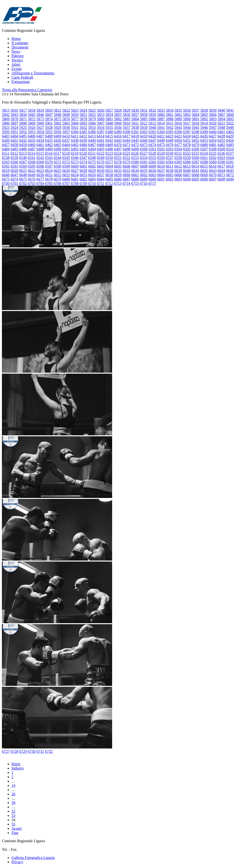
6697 (213, 179)
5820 (49, 110)
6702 (23, 183)
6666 (178, 175)
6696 (204, 179)
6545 (66, 158)
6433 (32, 140)
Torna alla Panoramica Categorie (27, 90)
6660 (126, 175)
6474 (152, 145)
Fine (15, 833)
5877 (75, 119)
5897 (14, 123)
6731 (40, 751)
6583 (161, 162)
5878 (83, 119)
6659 (118, 175)
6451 (187, 140)
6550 (109, 158)
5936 (118, 128)
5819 (40, 110)
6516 (49, 153)
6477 (178, 145)
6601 (83, 166)
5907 (101, 123)
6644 (221, 171)
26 (13, 794)
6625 (57, 171)
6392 (144, 132)
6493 (83, 149)
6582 (152, 162)
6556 (161, 158)
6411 (75, 136)
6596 (40, 166)
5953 (32, 132)
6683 (92, 179)
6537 (230, 153)
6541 (32, 158)
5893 (213, 119)
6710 (92, 183)
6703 (32, 183)
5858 (144, 115)
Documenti (20, 47)
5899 (32, 123)
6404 (14, 136)
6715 (135, 183)
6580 (135, 162)
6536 (221, 153)
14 (13, 785)
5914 (161, 123)
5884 (135, 119)
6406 (32, 136)
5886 (152, 119)
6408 (49, 136)
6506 (195, 149)
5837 (195, 110)
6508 (213, 149)
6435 (49, 140)
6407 (40, 136)
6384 (75, 132)
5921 (221, 123)
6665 (170, 175)
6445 (135, 140)
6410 (66, 136)
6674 (14, 179)
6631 (109, 171)
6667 (187, 175)
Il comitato (20, 43)
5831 (144, 110)
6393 (152, 132)
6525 (126, 153)
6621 (23, 171)
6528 (152, 153)
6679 (57, 179)
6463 (57, 145)
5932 (83, 128)
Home (16, 39)
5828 (118, 110)
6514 (31, 153)
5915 (169, 123)
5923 (6, 128)
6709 (83, 183)
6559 (187, 158)
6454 (213, 140)
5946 (204, 128)
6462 (49, 145)
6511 (6, 153)
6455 (221, 140)
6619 (6, 171)
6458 (14, 145)
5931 (75, 128)
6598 (57, 166)
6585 (178, 162)
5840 (221, 110)
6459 (23, 145)
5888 (170, 119)
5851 (83, 115)
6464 (66, 145)
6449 (170, 140)
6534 (204, 153)
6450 (178, 140)
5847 (49, 115)
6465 (75, 145)
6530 (169, 153)
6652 (57, 175)
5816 (14, 110)
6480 (204, 145)
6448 (161, 140)
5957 (66, 132)
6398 (195, 132)
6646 (6, 175)
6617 (221, 166)
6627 (75, 171)
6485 (14, 149)
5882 (118, 119)
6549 (101, 158)
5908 (109, 123)
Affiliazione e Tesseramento (33, 73)
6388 (109, 132)
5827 (109, 110)
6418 (135, 136)
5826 (101, 110)
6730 (32, 751)
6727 (6, 751)
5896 (6, 123)
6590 (221, 162)
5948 (221, 128)
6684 (101, 179)
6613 (187, 166)
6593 (14, 166)
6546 (75, 158)
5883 (126, 119)
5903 (66, 123)
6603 (101, 166)
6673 (6, 179)
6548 (92, 158)
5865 (204, 115)
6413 (92, 136)
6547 (83, 158)
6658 (109, 175)
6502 (161, 149)
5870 (14, 119)
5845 (32, 115)
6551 (118, 158)
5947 (213, 128)
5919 (204, 123)
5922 (230, 123)
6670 (213, 175)
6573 (75, 162)
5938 (135, 128)
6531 (178, 153)
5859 (152, 115)
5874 (49, 119)
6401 (221, 132)
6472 (135, 145)
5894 (221, 119)
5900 (40, 123)
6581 (144, 162)
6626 (66, 171)
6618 (230, 166)
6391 (135, 132)
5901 (49, 123)
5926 (32, 128)
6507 (204, 149)
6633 (126, 171)
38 (13, 803)
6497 (118, 149)
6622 (32, 171)
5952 (23, 132)
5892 (204, 119)
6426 (204, 136)
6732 (49, 751)
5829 (126, 110)
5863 (187, 115)
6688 (135, 179)
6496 (109, 149)
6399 (204, 132)
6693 (178, 179)
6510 (230, 149)
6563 (221, 158)
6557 (170, 158)
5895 (230, 119)
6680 (66, 179)
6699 (230, 179)
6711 (100, 183)
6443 (118, 140)
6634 (135, 171)
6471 (126, 145)
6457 (6, 145)
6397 (187, 132)
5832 (152, 110)
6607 (135, 166)
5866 (213, 115)
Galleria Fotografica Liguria (33, 858)
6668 (195, 175)
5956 (57, 132)
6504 (178, 149)
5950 (6, 132)
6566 (14, 162)
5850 (75, 115)
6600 (75, 166)
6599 (66, 166)
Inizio (16, 764)
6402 (230, 132)
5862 (178, 115)
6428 (221, 136)
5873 (40, 119)
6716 (143, 183)
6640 (187, 171)
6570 (49, 162)
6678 (49, 179)
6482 (221, 145)
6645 (230, 171)
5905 (83, 123)
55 (13, 824)
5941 (161, 128)
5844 (23, 115)
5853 (101, 115)
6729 (23, 751)
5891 (195, 119)
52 (13, 811)
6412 (83, 136)
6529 (161, 153)
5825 (92, 110)
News (16, 52)
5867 (221, 115)
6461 (40, 145)
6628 (83, 171)
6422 (169, 136)
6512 (14, 153)
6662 (144, 175)
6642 (204, 171)
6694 (187, 179)
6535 (212, 153)
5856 (126, 115)
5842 (6, 115)
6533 (195, 153)
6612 (178, 166)
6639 (178, 171)
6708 (75, 183)
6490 (57, 149)
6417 (126, 136)
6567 (23, 162)
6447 (152, 140)
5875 (57, 119)
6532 (187, 153)
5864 (195, 115)
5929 (57, 128)
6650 (40, 175)
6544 (57, 158)
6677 (40, 179)
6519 (75, 153)
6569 (40, 162)
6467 (92, 145)
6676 (32, 179)
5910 (126, 123)
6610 (161, 166)
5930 (66, 128)
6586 (187, 162)
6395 (170, 132)
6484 (6, 149)
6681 (75, 179)
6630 (101, 171)
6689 (144, 179)
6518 (66, 153)
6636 (152, 171)
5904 (75, 123)
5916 (178, 123)
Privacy (17, 862)
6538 (6, 158)
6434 (40, 140)
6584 (170, 162)
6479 (195, 145)
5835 (178, 110)
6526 (135, 153)
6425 (195, 136)
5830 (135, 110)
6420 (152, 136)
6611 (169, 166)
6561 (204, 158)
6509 (221, 149)
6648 (23, 175)
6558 (178, 158)
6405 (23, 136)
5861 (170, 115)
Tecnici (17, 60)
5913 (152, 123)
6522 (100, 153)
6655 (83, 175)
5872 (32, 119)
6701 (14, 183)
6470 (118, 145)
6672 (230, 175)
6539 (14, 158)
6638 (170, 171)
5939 (144, 128)
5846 (40, 115)
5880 (101, 119)
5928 (49, 128)
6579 (126, 162)
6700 (6, 183)
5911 (135, 123)
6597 (49, 166)
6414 (100, 136)
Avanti (17, 828)
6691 (161, 179)
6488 (40, 149)
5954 (40, 132)
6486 (23, 149)
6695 (195, 179)
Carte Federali (22, 77)
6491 (66, 149)
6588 (204, 162)
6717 (152, 183)
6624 (49, 171)
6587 (195, 162)
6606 (126, 166)
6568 (32, 162)
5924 (14, 128)
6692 (170, 179)
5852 (92, 115)
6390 (126, 132)
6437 (66, 140)
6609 (152, 166)
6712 (109, 183)
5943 (178, 128)
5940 (152, 128)
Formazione (21, 82)
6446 (144, 140)
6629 (92, 171)
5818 (32, 110)
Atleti (16, 64)
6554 (144, 158)
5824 (83, 110)
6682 (83, 179)
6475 (161, 145)
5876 (66, 119)
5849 (66, 115)
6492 (75, 149)
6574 (83, 162)
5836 (187, 110)
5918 (195, 123)
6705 (49, 183)
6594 (23, 166)
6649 (32, 175)
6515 (40, 153)
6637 (161, 171)
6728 (14, 751)
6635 (144, 171)
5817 (23, 110)
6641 (195, 171)
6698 (221, 179)
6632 (118, 171)
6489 (49, 149)
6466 (83, 145)
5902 (57, 123)
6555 (152, 158)
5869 (6, 119)
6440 (92, 140)
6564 (230, 158)
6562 (213, 158)
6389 (118, 132)
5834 (170, 110)
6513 (23, 153)
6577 (109, 162)
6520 (83, 153)
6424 (187, 136)
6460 (32, 145)
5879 (92, 119)
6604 (109, 166)
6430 (6, 140)
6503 (170, 149)
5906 (92, 123)
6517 (57, 153)
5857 (135, 115)
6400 (213, 132)
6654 (75, 175)
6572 (66, 162)
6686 (118, 179)
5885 (144, 119)
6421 (161, 136)
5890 (187, 119)
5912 (143, 123)
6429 (230, 136)
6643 (213, 171)
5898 (23, 123)
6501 (152, 149)
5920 (212, 123)
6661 (135, 175)
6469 (109, 145)
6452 (195, 140)
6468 (101, 145)
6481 (213, 145)
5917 (187, 123)
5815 (6, 110)
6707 (66, 183)
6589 (213, 162)
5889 (178, 119)
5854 (109, 115)
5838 (204, 110)
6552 (126, 158)
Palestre (18, 56)
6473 (144, 145)
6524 (118, 153)
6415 (109, 136)
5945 (195, 128)
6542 (40, 158)
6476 (170, 145)
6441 (101, 140)
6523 (109, 153)
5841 (230, 110)
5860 (161, 115)
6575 (92, 162)
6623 (40, 171)
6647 (14, 175)
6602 (92, 166)
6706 (57, 183)
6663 (152, 175)
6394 (161, 132)
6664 (161, 175)
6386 (92, 132)
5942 (170, 128)
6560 (195, 158)
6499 (135, 149)
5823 (75, 110)
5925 (23, 128)
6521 (92, 153)
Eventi (17, 69)
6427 (212, 136)
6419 (143, 136)
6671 (221, 175)
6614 (195, 166)
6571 (57, 162)
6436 (57, 140)
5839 (213, 110)
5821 (57, 110)
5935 (109, 128)
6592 (6, 166)
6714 (126, 183)
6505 (187, 149)
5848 (57, 115)
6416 (118, 136)
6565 (6, 162)
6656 (92, 175)
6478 (187, 145)
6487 (32, 149)
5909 (118, 123)
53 (13, 816)
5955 (49, 132)
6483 (230, 145)
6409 (57, 136)
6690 (152, 179)
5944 (187, 128)
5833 (161, 110)
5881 (109, 119)
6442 (109, 140)
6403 (6, 136)
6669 (204, 175)
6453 (204, 140)
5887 (161, 119)
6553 (135, 158)
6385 (83, 132)
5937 (126, 128)
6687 (126, 179)
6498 (126, 149)
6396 (178, 132)
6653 (66, 175)
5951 (14, 132)
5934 (101, 128)
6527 (143, 153)
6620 (14, 171)
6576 (101, 162)
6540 (23, 158)
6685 (109, 179)
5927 (40, 128)
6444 (126, 140)
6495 (101, 149)
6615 (204, 166)
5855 (118, 115)
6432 (23, 140)
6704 (40, 183)
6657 (101, 175)
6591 (230, 162)
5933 (92, 128)
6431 (14, 140)
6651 (49, 175)
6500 (144, 149)
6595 (32, 166)
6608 (144, 166)
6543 (49, 158)
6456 (230, 140)
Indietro (18, 768)
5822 (66, 110)
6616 (212, 166)
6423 (178, 136)
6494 (92, 149)
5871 (23, 119)
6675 (23, 179)
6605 (118, 166)
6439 (83, 140)
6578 (118, 162)
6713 (118, 183)
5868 (230, 115)
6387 (101, 132)
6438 (75, 140)
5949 (230, 128)
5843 (14, 115)
